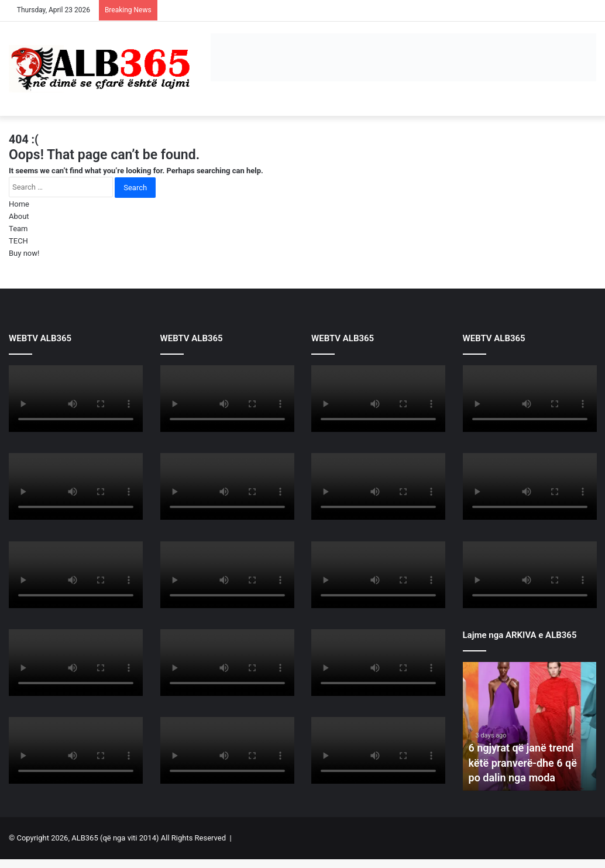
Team (18, 229)
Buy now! (24, 253)
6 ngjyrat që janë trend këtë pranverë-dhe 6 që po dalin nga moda (523, 762)
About (19, 216)
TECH (18, 241)
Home (19, 204)
